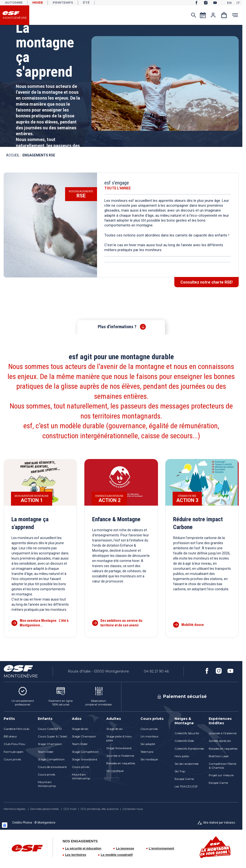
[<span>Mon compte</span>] (213, 15)
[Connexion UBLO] (5, 825)
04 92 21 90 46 (156, 671)
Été (86, 2)
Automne (14, 2)
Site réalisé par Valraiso (219, 823)
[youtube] (215, 3)
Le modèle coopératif (117, 855)
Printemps (63, 2)
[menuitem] (18, 719)
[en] (229, 3)
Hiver (38, 2)
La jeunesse (125, 848)
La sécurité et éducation (83, 848)
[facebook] (197, 3)
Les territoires (76, 855)
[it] (238, 3)
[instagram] (206, 3)
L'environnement (161, 848)
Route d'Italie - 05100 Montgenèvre (98, 671)
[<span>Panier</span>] (224, 15)
